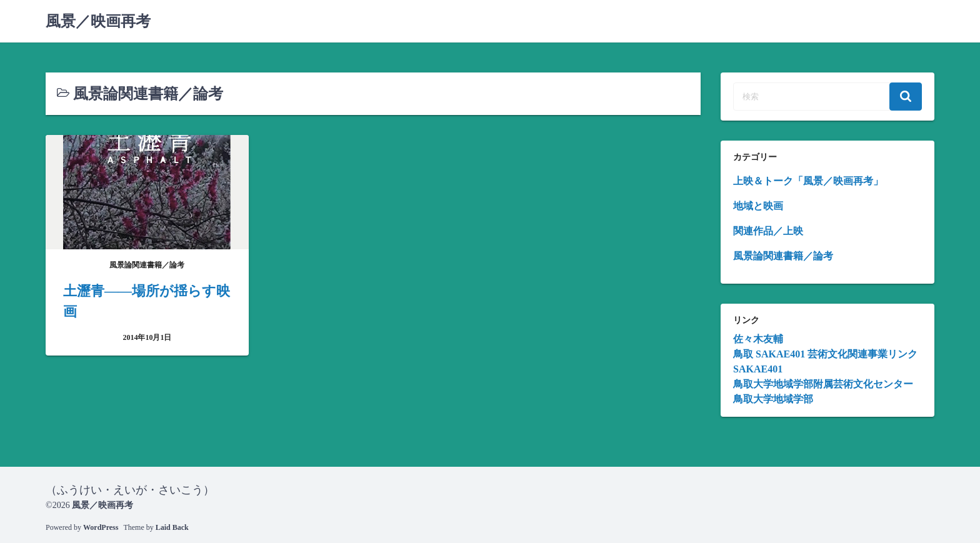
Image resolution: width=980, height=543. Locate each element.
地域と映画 (758, 206)
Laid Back (172, 527)
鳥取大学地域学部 (773, 399)
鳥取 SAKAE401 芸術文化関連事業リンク (825, 354)
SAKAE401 (758, 369)
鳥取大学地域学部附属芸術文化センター (823, 384)
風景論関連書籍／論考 (783, 256)
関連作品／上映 (768, 231)
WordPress (101, 527)
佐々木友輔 (758, 339)
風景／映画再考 (98, 21)
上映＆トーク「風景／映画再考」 (808, 181)
